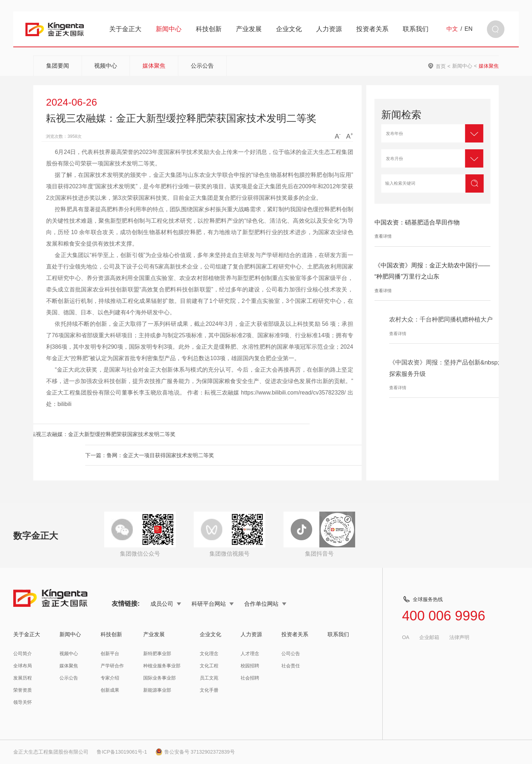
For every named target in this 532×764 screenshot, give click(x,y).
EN (469, 29)
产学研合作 (112, 666)
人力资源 (329, 29)
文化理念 (209, 654)
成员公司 (166, 604)
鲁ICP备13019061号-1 (122, 752)
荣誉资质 (23, 690)
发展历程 (23, 678)
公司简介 (23, 654)
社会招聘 (250, 678)
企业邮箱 (429, 637)
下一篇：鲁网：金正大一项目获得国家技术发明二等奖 (268, 455)
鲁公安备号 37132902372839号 (195, 752)
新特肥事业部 (157, 654)
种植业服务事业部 (162, 666)
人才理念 (250, 654)
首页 (441, 66)
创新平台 (110, 654)
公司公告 (291, 654)
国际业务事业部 (159, 678)
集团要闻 (58, 66)
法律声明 (459, 637)
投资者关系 (372, 29)
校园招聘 (250, 666)
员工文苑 (209, 678)
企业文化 (289, 29)
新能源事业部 (157, 690)
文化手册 (209, 690)
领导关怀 (23, 702)
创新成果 (110, 690)
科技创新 (209, 29)
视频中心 (106, 66)
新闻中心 (169, 29)
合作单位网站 (265, 604)
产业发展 (249, 29)
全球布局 (23, 666)
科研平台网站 (213, 604)
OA (406, 637)
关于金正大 (125, 29)
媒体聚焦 (154, 66)
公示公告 (202, 66)
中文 (452, 29)
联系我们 (416, 29)
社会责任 (291, 666)
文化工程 (209, 666)
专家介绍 (110, 678)
